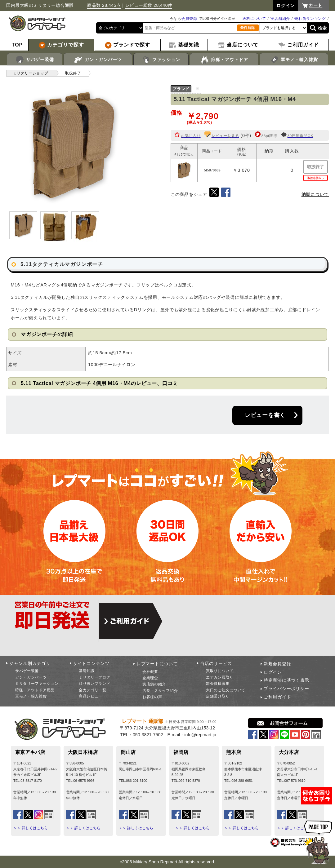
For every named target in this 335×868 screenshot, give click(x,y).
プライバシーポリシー (286, 689)
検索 (322, 28)
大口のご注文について (226, 690)
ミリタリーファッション (37, 684)
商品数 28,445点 (104, 5)
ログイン (273, 672)
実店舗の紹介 (154, 684)
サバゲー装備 (35, 60)
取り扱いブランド (95, 684)
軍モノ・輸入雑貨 (294, 60)
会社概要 (150, 672)
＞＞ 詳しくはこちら (31, 828)
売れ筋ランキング (310, 19)
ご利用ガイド (277, 697)
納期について (315, 194)
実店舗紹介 (280, 19)
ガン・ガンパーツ (98, 60)
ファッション (161, 60)
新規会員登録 (277, 664)
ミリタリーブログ (95, 677)
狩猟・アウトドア (224, 60)
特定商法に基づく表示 (286, 680)
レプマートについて (157, 664)
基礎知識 (87, 671)
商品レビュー (91, 696)
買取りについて (220, 671)
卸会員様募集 (218, 684)
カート (315, 5)
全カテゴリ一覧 (93, 690)
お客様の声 (152, 697)
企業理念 (150, 678)
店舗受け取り (218, 696)
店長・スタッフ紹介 (160, 691)
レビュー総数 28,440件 (149, 5)
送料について (254, 19)
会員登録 (189, 19)
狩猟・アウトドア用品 (35, 690)
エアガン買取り (220, 677)
